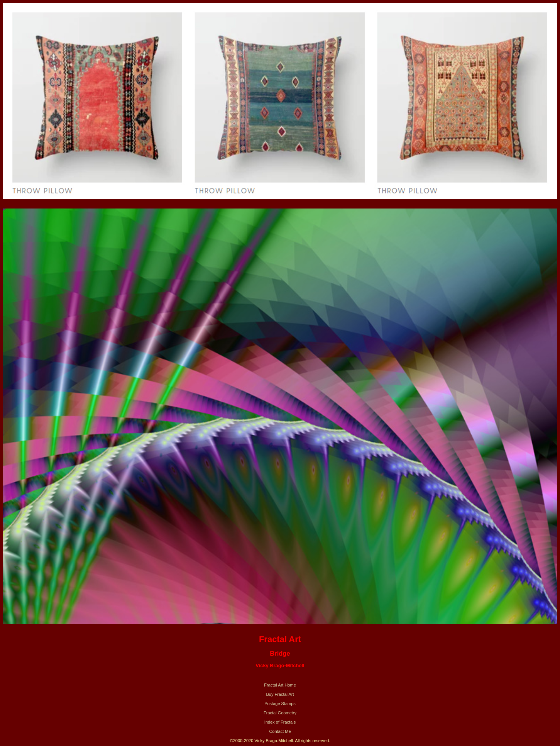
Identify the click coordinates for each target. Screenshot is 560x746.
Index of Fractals (280, 722)
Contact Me (280, 731)
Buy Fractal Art (280, 694)
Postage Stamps (280, 704)
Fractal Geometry (280, 713)
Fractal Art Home (280, 685)
